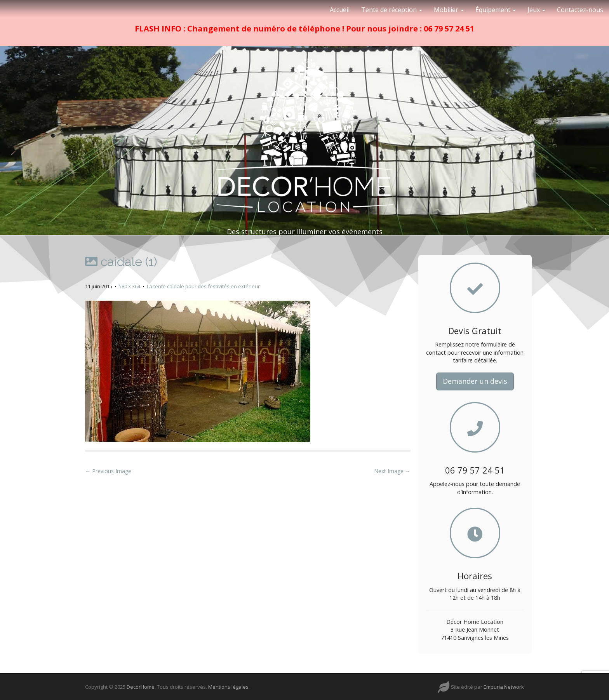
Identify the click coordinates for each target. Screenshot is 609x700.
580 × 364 (130, 286)
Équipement (496, 10)
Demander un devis (475, 381)
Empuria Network (504, 687)
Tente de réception (392, 10)
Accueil (340, 10)
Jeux (536, 10)
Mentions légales (228, 687)
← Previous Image (108, 471)
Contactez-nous (580, 10)
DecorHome (141, 687)
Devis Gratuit (475, 331)
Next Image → (392, 471)
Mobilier (449, 10)
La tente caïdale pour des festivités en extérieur (203, 286)
